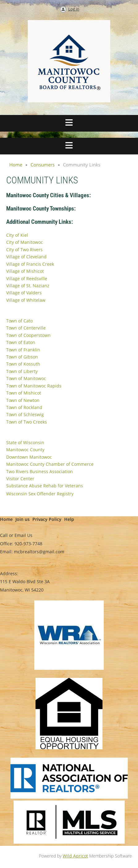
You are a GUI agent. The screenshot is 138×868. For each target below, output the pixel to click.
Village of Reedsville (27, 278)
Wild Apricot (75, 856)
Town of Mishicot (24, 393)
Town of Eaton (21, 342)
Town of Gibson (22, 357)
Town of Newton (23, 400)
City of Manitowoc (25, 242)
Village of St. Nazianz (28, 286)
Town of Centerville (26, 328)
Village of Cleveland (26, 257)
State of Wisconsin (25, 442)
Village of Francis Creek (30, 264)
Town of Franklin (23, 350)
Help (69, 519)
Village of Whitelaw (26, 300)
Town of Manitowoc (26, 378)
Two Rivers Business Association (40, 471)
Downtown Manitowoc (29, 457)
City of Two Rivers (24, 250)
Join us (23, 519)
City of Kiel (17, 235)
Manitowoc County (25, 450)
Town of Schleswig (25, 414)
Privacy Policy (47, 519)
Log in (74, 9)
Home (16, 165)
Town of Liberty (22, 371)
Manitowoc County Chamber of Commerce (50, 464)
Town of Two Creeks (27, 422)
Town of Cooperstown (28, 335)
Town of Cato (19, 321)
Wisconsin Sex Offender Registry (40, 494)
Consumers (43, 165)
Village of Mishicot (25, 271)
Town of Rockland (24, 407)
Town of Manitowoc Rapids (34, 386)
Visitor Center (20, 479)
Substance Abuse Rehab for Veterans (45, 486)
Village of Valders (24, 293)
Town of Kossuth (23, 364)
